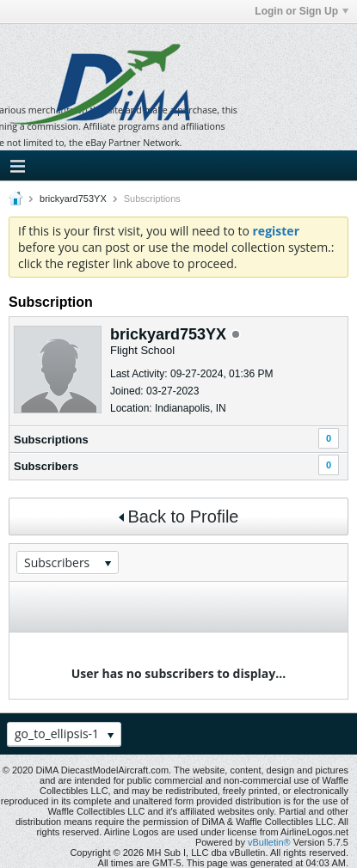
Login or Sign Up (302, 11)
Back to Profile (179, 517)
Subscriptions (51, 440)
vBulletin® (269, 842)
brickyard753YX (73, 199)
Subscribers (46, 466)
